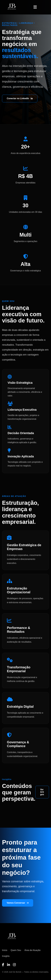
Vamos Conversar (18, 903)
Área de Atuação (33, 950)
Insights (6, 956)
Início (5, 950)
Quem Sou (16, 950)
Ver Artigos (42, 792)
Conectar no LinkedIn (20, 98)
